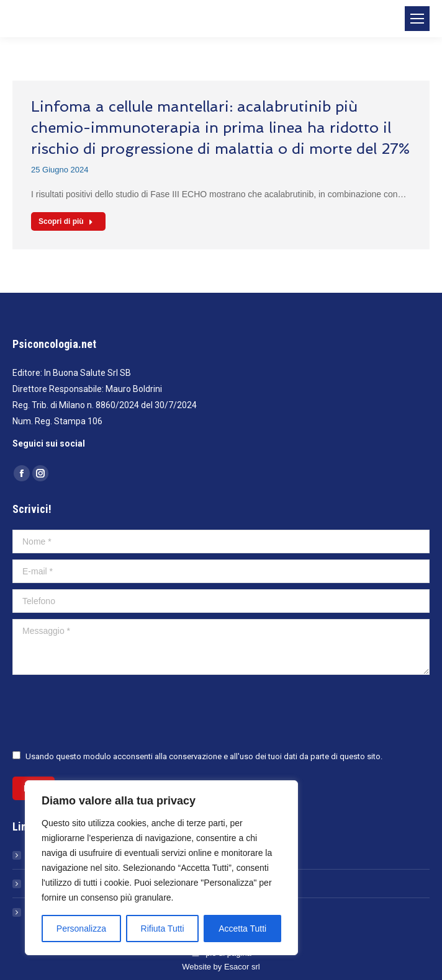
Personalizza (81, 929)
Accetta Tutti (242, 929)
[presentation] (107, 711)
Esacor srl (242, 967)
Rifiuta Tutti (163, 929)
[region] (161, 868)
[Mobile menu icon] (417, 19)
